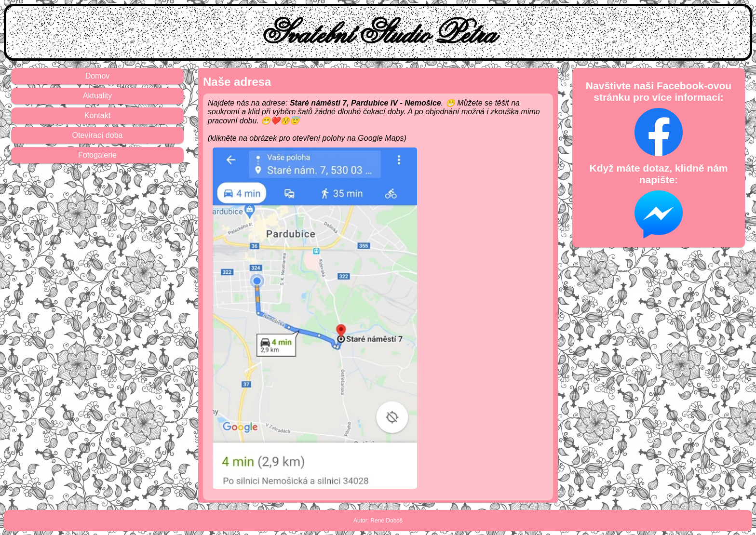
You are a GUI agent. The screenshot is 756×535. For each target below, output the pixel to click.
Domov (98, 76)
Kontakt (97, 115)
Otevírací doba (98, 135)
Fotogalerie (97, 155)
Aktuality (97, 96)
